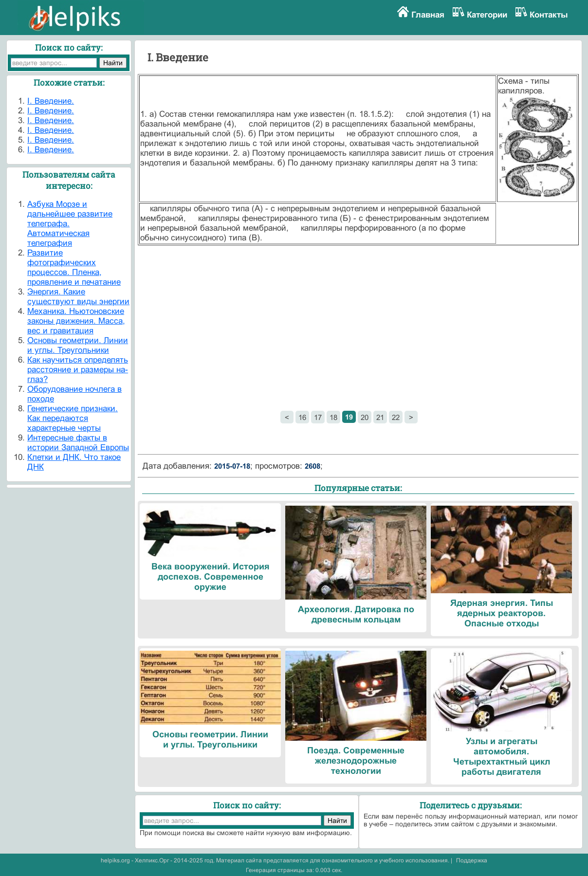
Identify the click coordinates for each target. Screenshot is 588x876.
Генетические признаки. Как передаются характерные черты (73, 418)
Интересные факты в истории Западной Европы (78, 443)
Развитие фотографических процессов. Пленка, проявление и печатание (74, 267)
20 (365, 417)
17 (318, 417)
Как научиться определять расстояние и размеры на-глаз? (78, 370)
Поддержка (472, 860)
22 (396, 417)
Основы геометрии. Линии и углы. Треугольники (78, 345)
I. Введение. (51, 101)
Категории (487, 15)
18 (333, 417)
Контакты (549, 15)
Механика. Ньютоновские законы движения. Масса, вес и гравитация (76, 321)
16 (302, 417)
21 (380, 417)
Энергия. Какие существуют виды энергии (78, 297)
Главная (428, 15)
